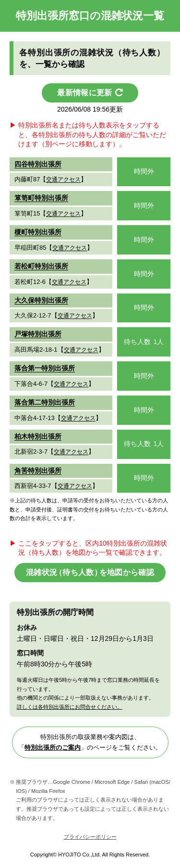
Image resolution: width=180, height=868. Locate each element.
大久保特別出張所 (41, 300)
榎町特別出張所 (38, 232)
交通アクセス (63, 179)
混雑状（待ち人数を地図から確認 (90, 572)
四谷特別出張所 (38, 164)
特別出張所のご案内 (53, 747)
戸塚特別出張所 (38, 334)
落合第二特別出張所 (45, 402)
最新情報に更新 (84, 93)
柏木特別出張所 (38, 436)
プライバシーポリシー (90, 837)
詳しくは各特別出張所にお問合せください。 (70, 707)
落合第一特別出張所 (45, 368)
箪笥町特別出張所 (41, 198)
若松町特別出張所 (41, 266)
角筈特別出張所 (38, 471)
